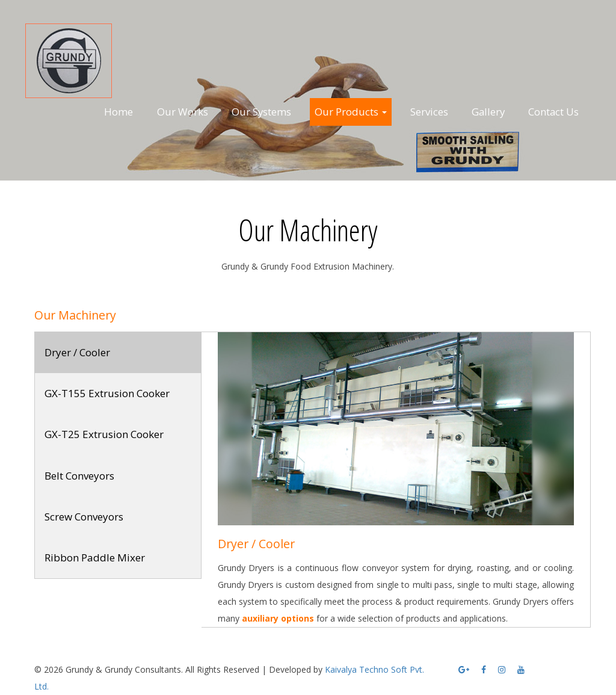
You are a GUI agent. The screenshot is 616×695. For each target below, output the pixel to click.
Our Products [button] (351, 112)
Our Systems (261, 112)
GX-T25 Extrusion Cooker (104, 434)
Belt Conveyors (79, 476)
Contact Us (553, 112)
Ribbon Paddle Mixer (95, 558)
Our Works (183, 112)
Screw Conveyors (84, 517)
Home (119, 112)
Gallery (488, 112)
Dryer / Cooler (77, 352)
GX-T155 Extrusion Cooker (107, 393)
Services (429, 112)
